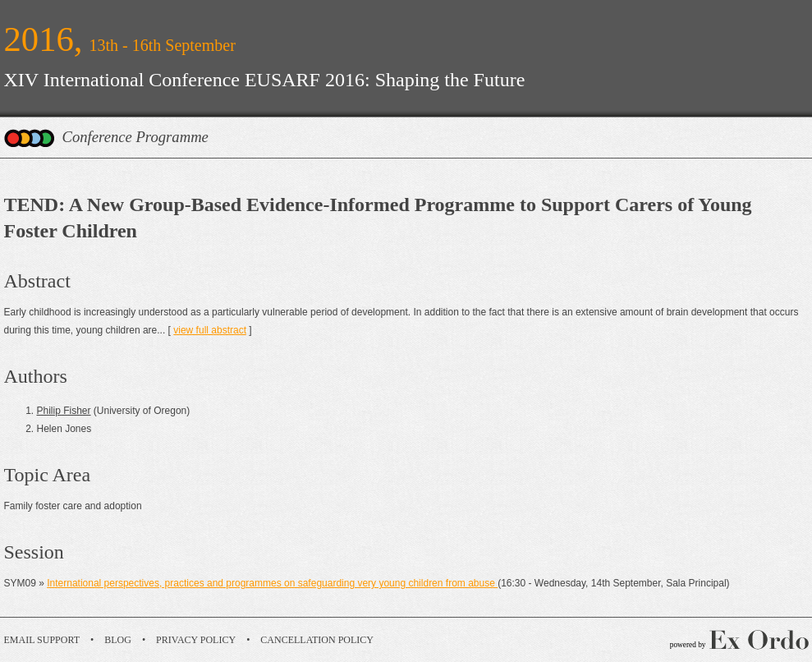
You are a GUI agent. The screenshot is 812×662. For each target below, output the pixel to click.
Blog (118, 640)
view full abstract (210, 330)
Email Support (42, 640)
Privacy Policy (196, 640)
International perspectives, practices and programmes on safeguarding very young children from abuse (272, 583)
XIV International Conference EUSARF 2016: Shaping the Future (265, 80)
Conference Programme (135, 137)
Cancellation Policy (317, 640)
